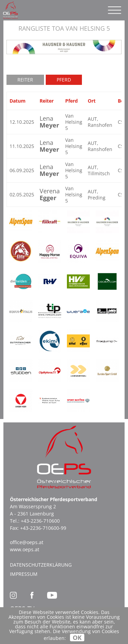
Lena (49, 122)
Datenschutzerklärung (41, 565)
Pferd (64, 80)
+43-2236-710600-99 (43, 528)
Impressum (24, 574)
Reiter (25, 80)
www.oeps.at (25, 549)
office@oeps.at (27, 542)
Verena (50, 194)
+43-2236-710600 (40, 521)
